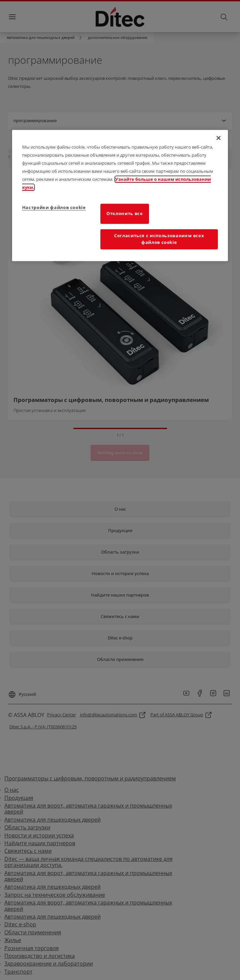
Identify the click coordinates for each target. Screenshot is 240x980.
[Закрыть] (219, 138)
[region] (120, 195)
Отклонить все (125, 213)
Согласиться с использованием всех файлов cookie (159, 239)
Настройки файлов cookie (54, 207)
